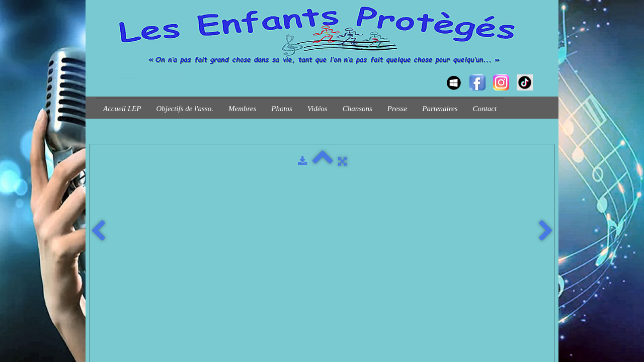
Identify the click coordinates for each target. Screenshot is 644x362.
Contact (485, 109)
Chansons (357, 109)
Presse (397, 109)
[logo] (99, 73)
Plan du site (201, 191)
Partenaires (440, 109)
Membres (242, 109)
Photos (282, 109)
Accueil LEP (122, 109)
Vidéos (317, 109)
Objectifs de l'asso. (185, 109)
